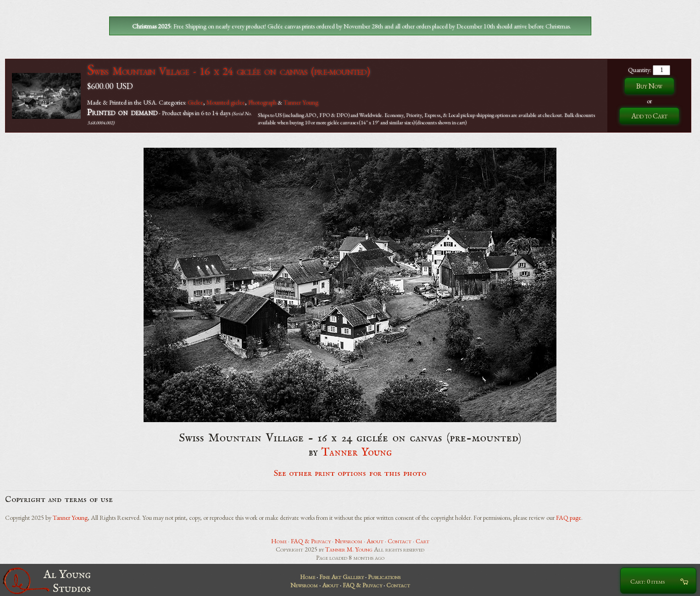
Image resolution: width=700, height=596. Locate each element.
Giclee (195, 102)
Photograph (262, 102)
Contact (400, 541)
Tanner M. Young (349, 549)
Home (279, 541)
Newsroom (349, 541)
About (375, 541)
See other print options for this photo (350, 473)
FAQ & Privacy (311, 541)
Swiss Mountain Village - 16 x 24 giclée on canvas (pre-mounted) (228, 71)
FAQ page (569, 518)
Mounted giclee (226, 102)
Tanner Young (301, 102)
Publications (384, 577)
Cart (422, 541)
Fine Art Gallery (342, 577)
